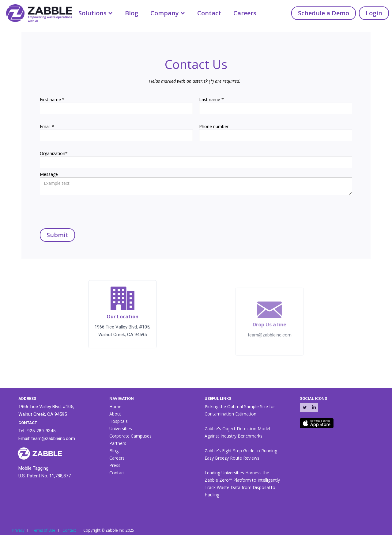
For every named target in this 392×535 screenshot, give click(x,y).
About (115, 414)
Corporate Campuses (130, 436)
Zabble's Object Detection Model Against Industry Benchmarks (237, 432)
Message (49, 174)
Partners (118, 443)
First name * (52, 99)
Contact (209, 13)
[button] (96, 13)
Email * (47, 126)
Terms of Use (43, 530)
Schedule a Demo (324, 13)
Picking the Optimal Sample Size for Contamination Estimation (240, 410)
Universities (121, 429)
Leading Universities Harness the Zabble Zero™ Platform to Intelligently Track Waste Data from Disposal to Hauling (242, 484)
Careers (245, 13)
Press (115, 465)
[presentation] (86, 210)
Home (115, 406)
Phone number (214, 126)
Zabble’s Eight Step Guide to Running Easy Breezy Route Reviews (241, 454)
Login (374, 13)
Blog (132, 13)
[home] (36, 12)
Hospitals (119, 421)
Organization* (54, 153)
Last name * (211, 99)
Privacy (18, 530)
